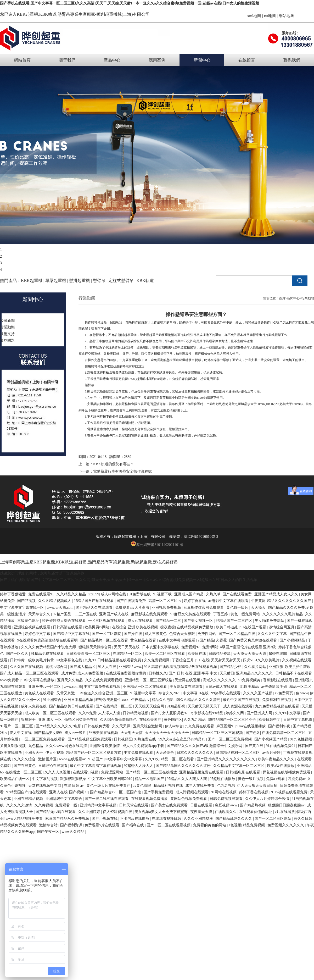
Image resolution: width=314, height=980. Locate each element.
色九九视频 (226, 786)
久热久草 (213, 594)
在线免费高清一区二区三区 (284, 733)
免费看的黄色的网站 (210, 825)
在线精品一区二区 (128, 654)
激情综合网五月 (282, 627)
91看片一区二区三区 (17, 726)
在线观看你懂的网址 (256, 812)
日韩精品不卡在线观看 (294, 673)
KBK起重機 (27, 14)
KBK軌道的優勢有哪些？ (114, 464)
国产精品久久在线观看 (95, 608)
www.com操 (73, 687)
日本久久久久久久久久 (195, 753)
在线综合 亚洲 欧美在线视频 (135, 627)
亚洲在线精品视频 (29, 799)
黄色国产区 (173, 720)
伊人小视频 (55, 753)
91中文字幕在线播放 (38, 680)
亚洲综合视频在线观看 (32, 627)
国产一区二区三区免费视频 (230, 739)
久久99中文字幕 (288, 713)
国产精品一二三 (169, 621)
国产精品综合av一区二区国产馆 (116, 792)
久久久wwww (56, 746)
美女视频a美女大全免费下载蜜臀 (161, 812)
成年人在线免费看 (200, 786)
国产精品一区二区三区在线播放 (152, 772)
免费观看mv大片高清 (133, 608)
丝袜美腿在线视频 (104, 733)
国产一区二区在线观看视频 (169, 825)
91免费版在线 (140, 594)
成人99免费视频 (91, 673)
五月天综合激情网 (148, 726)
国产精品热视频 (253, 805)
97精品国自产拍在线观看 (94, 601)
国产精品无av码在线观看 (56, 812)
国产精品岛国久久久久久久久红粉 (184, 766)
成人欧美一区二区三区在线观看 (51, 713)
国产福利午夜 (280, 726)
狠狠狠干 (29, 720)
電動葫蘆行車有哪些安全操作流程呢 (122, 471)
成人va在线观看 (141, 621)
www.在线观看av (73, 759)
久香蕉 (222, 640)
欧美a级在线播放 (281, 766)
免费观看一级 (67, 805)
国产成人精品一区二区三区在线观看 (30, 673)
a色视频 (235, 825)
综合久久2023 (170, 693)
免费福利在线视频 (277, 700)
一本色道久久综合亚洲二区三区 (103, 693)
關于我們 (67, 60)
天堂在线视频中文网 (45, 786)
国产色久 (253, 733)
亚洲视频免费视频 (167, 608)
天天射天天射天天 (226, 660)
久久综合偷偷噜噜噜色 (119, 720)
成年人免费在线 (34, 706)
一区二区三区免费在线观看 (43, 739)
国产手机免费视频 (159, 792)
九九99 (90, 660)
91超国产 (96, 759)
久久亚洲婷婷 (90, 812)
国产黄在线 (255, 746)
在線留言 (247, 60)
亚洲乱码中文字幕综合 (64, 799)
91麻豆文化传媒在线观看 (191, 614)
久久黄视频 (44, 805)
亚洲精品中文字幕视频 (99, 805)
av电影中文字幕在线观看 (229, 601)
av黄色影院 (142, 786)
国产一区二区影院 (107, 634)
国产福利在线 (133, 825)
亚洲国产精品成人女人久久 (277, 594)
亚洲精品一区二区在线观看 (145, 687)
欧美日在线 (197, 654)
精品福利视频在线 (169, 786)
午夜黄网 (258, 601)
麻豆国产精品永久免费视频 (68, 819)
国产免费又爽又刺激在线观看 (254, 640)
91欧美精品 (250, 687)
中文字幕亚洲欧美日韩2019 (111, 779)
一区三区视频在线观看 (107, 621)
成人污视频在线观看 (193, 792)
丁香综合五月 (183, 660)
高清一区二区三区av (165, 601)
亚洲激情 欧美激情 (105, 746)
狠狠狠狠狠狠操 (74, 779)
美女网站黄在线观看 (187, 687)
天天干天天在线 (127, 647)
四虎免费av (297, 779)
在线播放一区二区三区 (24, 772)
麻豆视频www (227, 805)
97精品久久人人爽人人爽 (187, 779)
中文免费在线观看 (139, 753)
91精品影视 (176, 706)
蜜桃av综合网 (57, 667)
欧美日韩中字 (270, 720)
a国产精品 (206, 640)
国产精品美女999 (49, 733)
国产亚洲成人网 (260, 713)
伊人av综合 (174, 726)
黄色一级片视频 (251, 779)
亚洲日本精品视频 (79, 700)
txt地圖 (270, 16)
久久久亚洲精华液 (199, 819)
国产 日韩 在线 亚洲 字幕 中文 (193, 673)
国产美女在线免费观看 (170, 805)
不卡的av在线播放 (135, 819)
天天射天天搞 (132, 733)
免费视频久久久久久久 (286, 825)
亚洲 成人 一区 (51, 720)
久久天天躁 (122, 726)
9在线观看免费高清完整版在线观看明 (48, 640)
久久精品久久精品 (72, 594)
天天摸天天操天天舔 (250, 654)
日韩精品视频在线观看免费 (120, 660)
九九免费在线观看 (200, 726)
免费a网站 (210, 647)
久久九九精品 (195, 720)
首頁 (282, 298)
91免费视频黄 (250, 680)
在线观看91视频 (86, 772)
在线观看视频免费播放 (150, 799)
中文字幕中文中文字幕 (124, 759)
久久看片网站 (256, 667)
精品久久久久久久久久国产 (290, 601)
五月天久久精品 (70, 680)
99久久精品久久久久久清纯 (199, 700)
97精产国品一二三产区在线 (75, 614)
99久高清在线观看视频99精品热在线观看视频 (181, 667)
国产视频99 (79, 792)
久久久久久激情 (20, 805)
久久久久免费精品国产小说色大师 (49, 647)
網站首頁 (22, 60)
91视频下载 (163, 594)
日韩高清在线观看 (68, 627)
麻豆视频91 (226, 726)
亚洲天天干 (34, 753)
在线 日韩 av (74, 786)
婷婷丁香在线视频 (254, 792)
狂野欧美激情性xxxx (113, 700)
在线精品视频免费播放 (195, 627)
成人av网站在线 (114, 594)
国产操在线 (133, 634)
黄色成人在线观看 (40, 693)
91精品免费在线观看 (48, 654)
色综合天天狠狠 (183, 634)
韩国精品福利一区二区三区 (238, 753)
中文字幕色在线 (70, 660)
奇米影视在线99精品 (207, 713)
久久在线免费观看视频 (104, 680)
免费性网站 (207, 634)
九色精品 (36, 746)
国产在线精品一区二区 (114, 706)
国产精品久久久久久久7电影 (59, 726)
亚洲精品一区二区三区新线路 (149, 680)
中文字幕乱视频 (45, 779)
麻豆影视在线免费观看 (150, 614)
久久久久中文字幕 (273, 634)
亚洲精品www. (130, 667)
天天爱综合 (165, 753)
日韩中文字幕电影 (298, 720)
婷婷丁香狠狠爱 (13, 594)
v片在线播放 (285, 812)
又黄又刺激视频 (13, 746)
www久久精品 (74, 832)
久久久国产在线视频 (27, 667)
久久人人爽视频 (58, 772)
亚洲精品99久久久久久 (255, 673)
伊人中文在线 (21, 733)
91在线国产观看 (254, 627)
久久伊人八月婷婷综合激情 (268, 799)
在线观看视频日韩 (167, 819)
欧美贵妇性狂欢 (298, 667)
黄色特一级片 (238, 608)
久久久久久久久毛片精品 (283, 614)
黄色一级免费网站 (246, 614)
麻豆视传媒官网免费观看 (204, 608)
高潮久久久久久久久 (220, 680)
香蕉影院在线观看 (278, 680)
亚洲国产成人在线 (114, 614)
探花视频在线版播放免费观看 (287, 772)
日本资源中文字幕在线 (161, 647)
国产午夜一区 (49, 832)
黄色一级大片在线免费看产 (109, 786)
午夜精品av (141, 700)
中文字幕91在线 (196, 693)
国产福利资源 (72, 825)
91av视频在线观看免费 (290, 792)
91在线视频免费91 (281, 746)
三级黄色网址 (29, 621)
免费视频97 (191, 647)
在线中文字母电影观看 (177, 640)
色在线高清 (78, 746)
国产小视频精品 (293, 640)
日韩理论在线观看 (53, 766)
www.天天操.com (60, 608)
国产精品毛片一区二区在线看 (105, 640)
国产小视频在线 (105, 819)
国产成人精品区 (83, 667)
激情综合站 (49, 825)
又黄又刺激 (66, 693)
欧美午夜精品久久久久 (277, 759)
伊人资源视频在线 (118, 812)
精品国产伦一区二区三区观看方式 (94, 753)
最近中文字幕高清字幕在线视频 (96, 766)
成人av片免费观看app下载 (144, 746)
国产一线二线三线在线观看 (107, 799)
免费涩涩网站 (113, 772)
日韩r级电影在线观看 (243, 772)
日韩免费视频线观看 (227, 799)
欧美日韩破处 (227, 627)
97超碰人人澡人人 (139, 766)
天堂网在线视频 (188, 680)
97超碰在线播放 (223, 779)
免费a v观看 (276, 779)
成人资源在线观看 (238, 706)
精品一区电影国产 (150, 779)
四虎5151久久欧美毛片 (262, 660)
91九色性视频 (301, 739)
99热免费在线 (145, 739)
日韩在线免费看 (97, 726)
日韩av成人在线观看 (222, 687)
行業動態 (308, 298)
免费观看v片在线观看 (102, 825)
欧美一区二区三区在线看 (165, 654)
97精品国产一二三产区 (234, 621)
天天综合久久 (40, 614)
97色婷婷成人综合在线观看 (64, 621)
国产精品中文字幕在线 (72, 634)
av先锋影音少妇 (274, 687)
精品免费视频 (254, 825)
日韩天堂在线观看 (134, 805)
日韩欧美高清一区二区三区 (89, 654)
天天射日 (227, 673)
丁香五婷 (221, 614)
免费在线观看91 (42, 594)
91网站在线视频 (224, 792)
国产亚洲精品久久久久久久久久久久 (226, 759)
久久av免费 (88, 713)
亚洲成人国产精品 (189, 594)
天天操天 (259, 608)
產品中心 (112, 60)
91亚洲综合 (53, 700)
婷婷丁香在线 (195, 601)
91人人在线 (108, 667)
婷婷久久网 (235, 713)
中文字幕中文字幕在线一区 (23, 608)
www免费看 (10, 680)
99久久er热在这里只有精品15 (182, 739)
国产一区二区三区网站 (273, 819)
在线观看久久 (226, 812)
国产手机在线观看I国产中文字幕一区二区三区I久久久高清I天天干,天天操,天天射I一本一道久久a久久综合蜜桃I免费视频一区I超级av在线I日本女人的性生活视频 (130, 3)
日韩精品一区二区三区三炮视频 (218, 733)
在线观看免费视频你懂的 (126, 673)
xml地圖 (254, 16)
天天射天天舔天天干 (205, 706)
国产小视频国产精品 (271, 739)
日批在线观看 (202, 805)
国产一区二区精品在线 (237, 634)
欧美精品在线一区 (15, 779)
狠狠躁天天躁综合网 (96, 647)
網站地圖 (287, 16)
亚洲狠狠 (276, 667)
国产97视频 (27, 601)
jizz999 (94, 594)
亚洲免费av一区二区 (45, 687)
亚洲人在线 (58, 792)
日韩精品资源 (220, 654)
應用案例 (157, 60)
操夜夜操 (168, 627)
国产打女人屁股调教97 (170, 713)
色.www (302, 693)
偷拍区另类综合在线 (81, 720)
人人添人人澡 (110, 713)
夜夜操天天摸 (202, 812)
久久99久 (152, 759)
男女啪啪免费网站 (270, 621)
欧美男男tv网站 (97, 627)
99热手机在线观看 (226, 693)
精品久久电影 (163, 700)
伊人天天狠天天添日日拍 (258, 786)
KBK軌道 (65, 562)
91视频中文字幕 (144, 693)
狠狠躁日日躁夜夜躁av (287, 805)
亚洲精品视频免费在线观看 (202, 772)
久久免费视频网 (157, 660)
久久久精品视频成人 (55, 601)
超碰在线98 (278, 654)
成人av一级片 (76, 733)
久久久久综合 (25, 759)
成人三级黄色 (156, 634)
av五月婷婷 (272, 753)
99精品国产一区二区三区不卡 (233, 720)
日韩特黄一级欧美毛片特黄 (32, 660)
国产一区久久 (18, 654)
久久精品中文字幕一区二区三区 (239, 766)
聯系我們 (292, 60)
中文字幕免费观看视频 (103, 687)
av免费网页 (285, 693)
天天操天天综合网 (150, 706)
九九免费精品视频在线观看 (278, 706)
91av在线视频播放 (252, 726)
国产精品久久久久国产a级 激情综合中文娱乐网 (205, 746)
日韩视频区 (123, 739)
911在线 (203, 660)
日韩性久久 (158, 673)
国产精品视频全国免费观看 (90, 739)
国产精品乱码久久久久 (234, 819)
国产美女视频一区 (199, 621)
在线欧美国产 (151, 720)
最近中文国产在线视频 (242, 700)
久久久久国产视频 (258, 693)
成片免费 (69, 673)
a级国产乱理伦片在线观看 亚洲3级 (248, 647)
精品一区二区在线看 (178, 759)
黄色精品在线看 (144, 640)
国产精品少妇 (231, 667)
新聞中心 (202, 60)
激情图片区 (48, 759)
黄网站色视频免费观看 (189, 799)
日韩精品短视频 (136, 713)
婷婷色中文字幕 (38, 634)
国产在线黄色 (25, 766)
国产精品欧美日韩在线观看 (72, 706)
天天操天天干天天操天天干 (167, 733)
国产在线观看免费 (238, 594)
